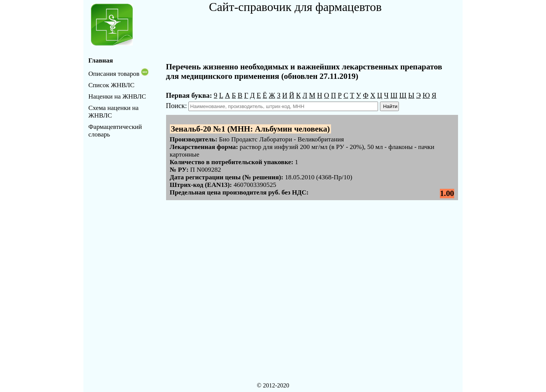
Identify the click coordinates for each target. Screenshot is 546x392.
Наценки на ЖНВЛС (117, 96)
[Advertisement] (298, 31)
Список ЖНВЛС (111, 85)
